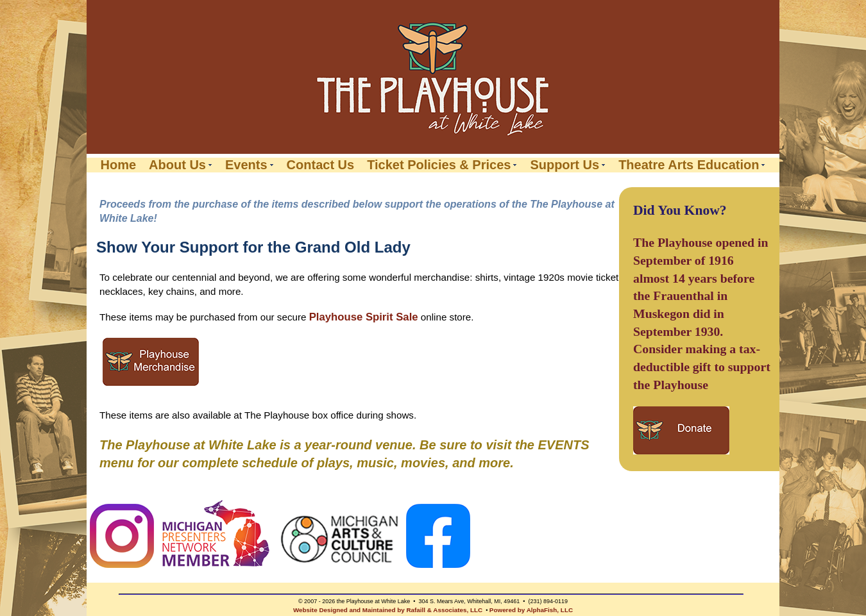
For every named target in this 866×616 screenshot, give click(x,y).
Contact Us (321, 165)
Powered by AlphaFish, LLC (531, 610)
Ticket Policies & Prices (439, 165)
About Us (177, 165)
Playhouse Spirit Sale (364, 317)
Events (246, 165)
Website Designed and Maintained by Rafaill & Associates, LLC (388, 610)
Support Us (565, 165)
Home (119, 165)
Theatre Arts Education (689, 165)
